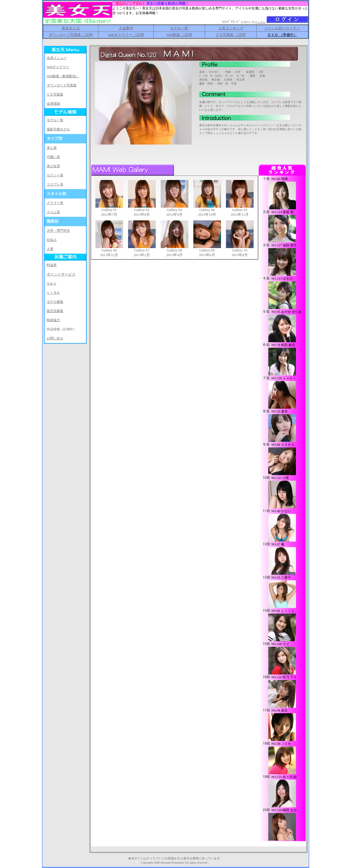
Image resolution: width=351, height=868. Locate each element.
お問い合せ (55, 338)
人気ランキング (231, 28)
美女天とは (71, 28)
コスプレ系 (55, 184)
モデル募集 (55, 302)
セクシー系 (55, 175)
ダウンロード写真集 (62, 85)
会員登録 (53, 104)
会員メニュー (57, 58)
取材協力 (53, 320)
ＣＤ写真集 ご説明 (231, 35)
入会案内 (126, 28)
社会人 (52, 240)
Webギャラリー (58, 67)
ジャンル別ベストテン (282, 28)
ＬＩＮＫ (53, 293)
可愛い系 (53, 157)
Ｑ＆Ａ (52, 284)
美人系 (52, 148)
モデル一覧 (179, 28)
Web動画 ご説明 (179, 35)
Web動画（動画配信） (63, 76)
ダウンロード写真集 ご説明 (71, 35)
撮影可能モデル (58, 129)
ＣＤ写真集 (55, 94)
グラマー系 (55, 203)
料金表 (52, 265)
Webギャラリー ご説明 (126, 35)
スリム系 (53, 212)
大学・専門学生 (58, 231)
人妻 (50, 249)
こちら (261, 22)
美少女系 (53, 166)
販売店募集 (55, 311)
